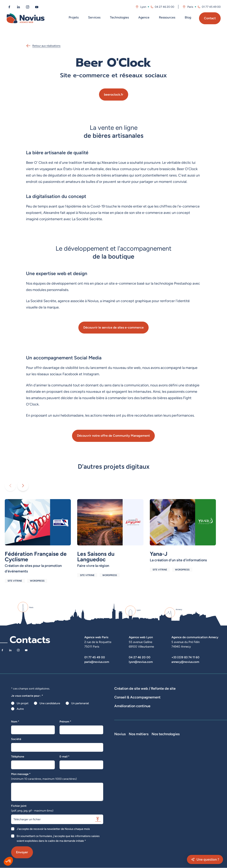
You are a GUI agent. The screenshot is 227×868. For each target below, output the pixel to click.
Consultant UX (174, 812)
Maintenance (122, 728)
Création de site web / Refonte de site (145, 688)
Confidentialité (123, 806)
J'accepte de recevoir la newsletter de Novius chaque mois (53, 829)
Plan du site (121, 818)
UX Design (212, 714)
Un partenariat (80, 703)
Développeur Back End (179, 779)
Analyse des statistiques (188, 728)
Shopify (201, 784)
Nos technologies (211, 762)
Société (16, 739)
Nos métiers (175, 762)
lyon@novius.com (141, 662)
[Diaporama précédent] (10, 486)
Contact (210, 18)
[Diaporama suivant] (23, 486)
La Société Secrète (126, 795)
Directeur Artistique (177, 795)
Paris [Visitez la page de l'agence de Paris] (190, 7)
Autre (20, 709)
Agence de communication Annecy (195, 637)
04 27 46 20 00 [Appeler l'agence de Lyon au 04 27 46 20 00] (164, 7)
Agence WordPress (164, 700)
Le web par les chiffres (128, 779)
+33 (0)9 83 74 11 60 (185, 657)
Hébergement (189, 700)
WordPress (203, 773)
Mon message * (44, 776)
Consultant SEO (175, 801)
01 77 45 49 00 (95, 657)
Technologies (119, 17)
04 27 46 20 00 (140, 657)
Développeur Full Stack (179, 767)
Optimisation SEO (125, 734)
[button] (8, 861)
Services (94, 17)
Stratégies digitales (148, 714)
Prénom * (65, 722)
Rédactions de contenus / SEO (183, 714)
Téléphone (18, 756)
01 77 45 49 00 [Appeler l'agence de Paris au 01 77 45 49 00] (211, 7)
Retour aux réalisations (43, 46)
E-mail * (64, 756)
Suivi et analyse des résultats (152, 728)
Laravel (201, 767)
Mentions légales (125, 801)
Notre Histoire (123, 767)
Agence (144, 17)
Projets (74, 17)
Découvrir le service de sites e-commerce (113, 327)
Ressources (167, 17)
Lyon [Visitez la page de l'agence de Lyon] (143, 7)
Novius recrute (124, 790)
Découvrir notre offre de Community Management (113, 436)
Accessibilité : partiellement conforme (138, 812)
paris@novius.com (97, 662)
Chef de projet (174, 790)
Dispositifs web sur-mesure (131, 694)
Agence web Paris (96, 637)
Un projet (23, 703)
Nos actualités (123, 784)
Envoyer (22, 852)
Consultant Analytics (177, 806)
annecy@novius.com (185, 662)
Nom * (15, 722)
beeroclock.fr (114, 94)
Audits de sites (123, 714)
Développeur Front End (179, 773)
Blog (188, 17)
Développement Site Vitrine (132, 700)
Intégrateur (172, 784)
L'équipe (120, 773)
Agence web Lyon (141, 637)
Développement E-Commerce (171, 694)
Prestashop (204, 779)
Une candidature (50, 703)
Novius (120, 762)
